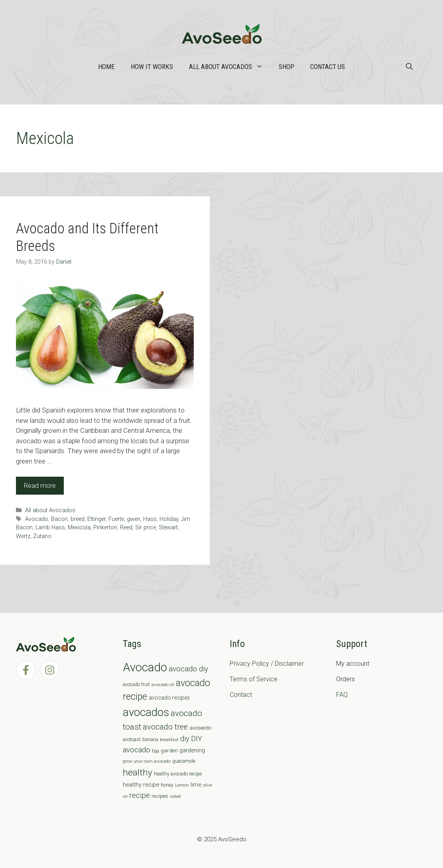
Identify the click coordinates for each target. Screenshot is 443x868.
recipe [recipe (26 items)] (140, 795)
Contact (241, 695)
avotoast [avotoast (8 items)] (132, 739)
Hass (150, 519)
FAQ (342, 695)
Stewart (168, 528)
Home (106, 67)
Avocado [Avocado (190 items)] (145, 667)
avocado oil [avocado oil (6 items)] (163, 685)
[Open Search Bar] (409, 67)
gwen (134, 519)
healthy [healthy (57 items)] (138, 772)
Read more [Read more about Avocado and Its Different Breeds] (40, 485)
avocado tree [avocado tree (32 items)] (165, 727)
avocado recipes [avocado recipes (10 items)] (169, 698)
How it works (152, 67)
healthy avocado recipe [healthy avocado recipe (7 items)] (178, 774)
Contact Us (328, 67)
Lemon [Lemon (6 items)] (182, 785)
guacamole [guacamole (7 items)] (184, 761)
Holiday (169, 519)
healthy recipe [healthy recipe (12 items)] (141, 785)
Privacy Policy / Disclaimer (267, 664)
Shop (286, 67)
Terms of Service (254, 679)
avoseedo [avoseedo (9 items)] (200, 728)
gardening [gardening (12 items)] (192, 750)
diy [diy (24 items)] (185, 739)
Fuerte (116, 519)
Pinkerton (105, 528)
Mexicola (79, 528)
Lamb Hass (50, 528)
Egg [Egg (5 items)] (156, 751)
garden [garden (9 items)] (169, 751)
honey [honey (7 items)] (167, 785)
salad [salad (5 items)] (175, 796)
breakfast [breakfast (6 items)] (169, 740)
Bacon (59, 519)
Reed (126, 528)
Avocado (37, 519)
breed (78, 519)
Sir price (146, 528)
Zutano (42, 536)
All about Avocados (230, 67)
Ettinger (96, 519)
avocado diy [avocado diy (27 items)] (188, 669)
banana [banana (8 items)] (150, 739)
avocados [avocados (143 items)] (146, 712)
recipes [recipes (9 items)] (160, 796)
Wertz (23, 536)
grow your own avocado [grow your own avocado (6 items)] (147, 761)
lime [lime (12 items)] (196, 785)
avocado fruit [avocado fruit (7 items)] (136, 685)
